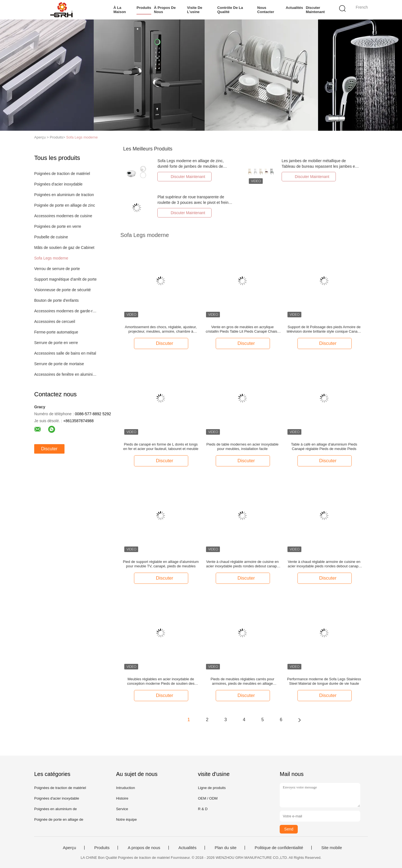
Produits (144, 8)
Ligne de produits (212, 788)
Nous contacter (266, 10)
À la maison (120, 10)
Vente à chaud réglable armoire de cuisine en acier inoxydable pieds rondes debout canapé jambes (242, 564)
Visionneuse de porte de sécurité (63, 290)
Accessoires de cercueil (55, 322)
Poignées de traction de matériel (62, 174)
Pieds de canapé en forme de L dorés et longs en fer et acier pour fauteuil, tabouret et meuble (161, 447)
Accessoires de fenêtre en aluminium (66, 374)
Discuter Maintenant (315, 10)
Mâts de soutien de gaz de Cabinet (64, 248)
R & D (203, 809)
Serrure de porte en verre (56, 343)
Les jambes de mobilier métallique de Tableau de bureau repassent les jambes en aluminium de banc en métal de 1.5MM (319, 166)
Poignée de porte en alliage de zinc (65, 205)
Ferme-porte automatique (56, 332)
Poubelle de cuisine (51, 237)
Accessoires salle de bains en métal (65, 353)
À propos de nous (165, 10)
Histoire (122, 798)
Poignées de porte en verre (58, 226)
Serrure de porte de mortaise (59, 364)
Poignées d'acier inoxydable (58, 184)
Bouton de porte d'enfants (56, 300)
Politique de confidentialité (279, 848)
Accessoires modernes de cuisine (63, 216)
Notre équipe (126, 819)
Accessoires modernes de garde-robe (66, 311)
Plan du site (225, 848)
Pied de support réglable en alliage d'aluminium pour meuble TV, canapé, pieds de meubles (161, 564)
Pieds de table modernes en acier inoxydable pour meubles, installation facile (242, 447)
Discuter (49, 449)
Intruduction (125, 788)
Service (122, 809)
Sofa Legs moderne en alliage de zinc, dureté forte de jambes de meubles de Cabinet (190, 166)
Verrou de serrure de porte (57, 269)
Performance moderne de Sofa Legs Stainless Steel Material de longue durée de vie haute (324, 681)
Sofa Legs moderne (82, 137)
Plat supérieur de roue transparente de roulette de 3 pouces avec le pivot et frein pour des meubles (193, 202)
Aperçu (70, 848)
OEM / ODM (208, 798)
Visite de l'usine (195, 10)
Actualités (294, 8)
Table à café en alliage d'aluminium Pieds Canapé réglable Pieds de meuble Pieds (324, 447)
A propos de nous (144, 848)
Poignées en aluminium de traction (64, 195)
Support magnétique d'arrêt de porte (65, 279)
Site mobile (332, 848)
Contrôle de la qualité (230, 10)
